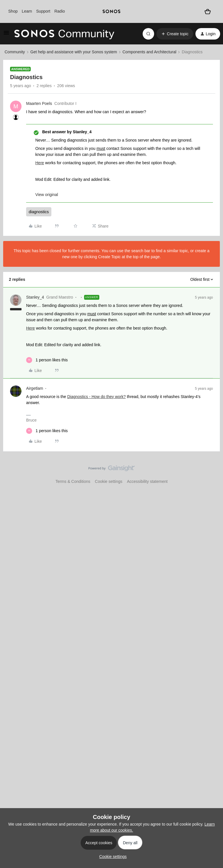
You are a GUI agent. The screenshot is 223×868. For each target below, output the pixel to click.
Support (43, 11)
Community (15, 52)
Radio (60, 11)
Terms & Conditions (73, 481)
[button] (6, 35)
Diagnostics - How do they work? (96, 397)
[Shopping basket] (208, 11)
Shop (13, 11)
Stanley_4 (35, 297)
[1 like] (47, 360)
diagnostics (39, 212)
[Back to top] (212, 473)
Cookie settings (109, 481)
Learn (27, 11)
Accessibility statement (147, 481)
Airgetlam (35, 388)
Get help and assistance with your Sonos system (74, 52)
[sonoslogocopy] (112, 11)
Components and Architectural (150, 52)
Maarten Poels (39, 103)
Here (40, 163)
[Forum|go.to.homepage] (64, 34)
